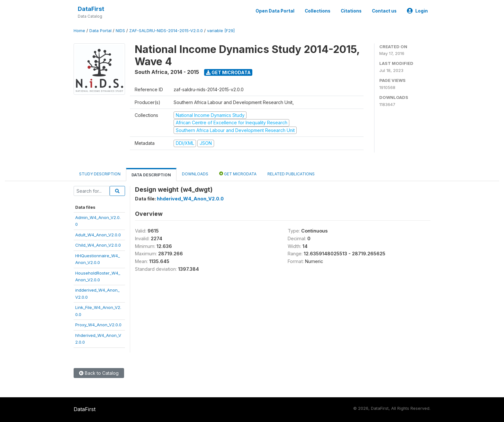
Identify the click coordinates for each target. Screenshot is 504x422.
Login (417, 11)
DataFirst (91, 9)
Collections (318, 11)
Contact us (384, 11)
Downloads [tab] (195, 174)
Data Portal (100, 31)
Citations (351, 11)
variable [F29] (221, 31)
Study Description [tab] (100, 174)
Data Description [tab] (151, 175)
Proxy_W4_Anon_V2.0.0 (98, 325)
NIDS (120, 31)
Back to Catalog (99, 373)
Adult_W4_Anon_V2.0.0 (98, 235)
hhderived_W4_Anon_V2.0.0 (190, 199)
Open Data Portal (275, 11)
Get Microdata (228, 72)
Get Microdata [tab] (238, 174)
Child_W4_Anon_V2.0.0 (98, 245)
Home (79, 31)
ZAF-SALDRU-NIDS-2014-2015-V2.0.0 (166, 31)
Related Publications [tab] (291, 174)
